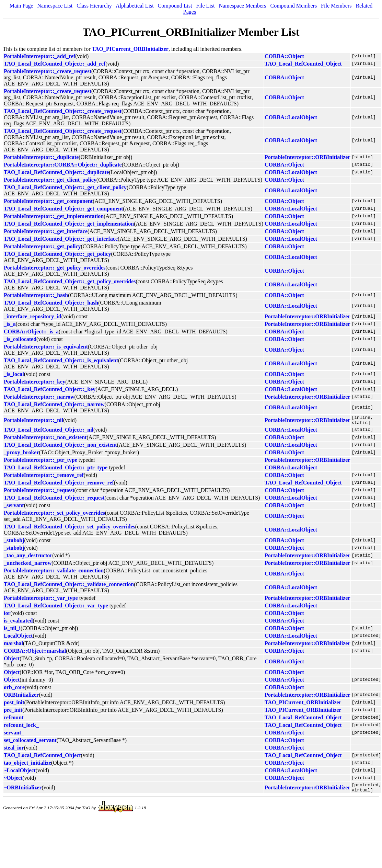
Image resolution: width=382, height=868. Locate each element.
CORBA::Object (284, 56)
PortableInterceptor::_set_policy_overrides (54, 515)
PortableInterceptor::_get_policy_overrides (55, 268)
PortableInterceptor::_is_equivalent (46, 347)
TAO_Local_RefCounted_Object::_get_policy (57, 254)
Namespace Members (242, 6)
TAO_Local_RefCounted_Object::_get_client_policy (65, 187)
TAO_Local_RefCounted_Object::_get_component (63, 209)
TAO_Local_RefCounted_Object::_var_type (56, 608)
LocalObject (18, 638)
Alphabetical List (135, 6)
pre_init (13, 712)
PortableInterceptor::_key (34, 382)
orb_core (14, 689)
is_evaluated (18, 623)
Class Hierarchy (94, 6)
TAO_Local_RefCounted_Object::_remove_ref (59, 485)
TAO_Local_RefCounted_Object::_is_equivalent (61, 360)
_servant (14, 507)
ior (7, 615)
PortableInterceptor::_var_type (41, 600)
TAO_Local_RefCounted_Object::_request (54, 500)
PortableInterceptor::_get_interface (46, 231)
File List (206, 6)
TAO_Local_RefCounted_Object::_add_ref (55, 64)
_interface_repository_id (33, 316)
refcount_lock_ (21, 727)
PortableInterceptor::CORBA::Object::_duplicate (63, 165)
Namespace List (55, 6)
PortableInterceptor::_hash (36, 295)
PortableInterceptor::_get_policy (42, 246)
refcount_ (15, 719)
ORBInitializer (21, 697)
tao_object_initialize (27, 765)
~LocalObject (20, 772)
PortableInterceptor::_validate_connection (54, 573)
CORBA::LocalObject (291, 117)
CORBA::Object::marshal (35, 653)
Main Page (21, 6)
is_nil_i (12, 630)
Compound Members (294, 6)
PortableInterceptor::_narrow (39, 397)
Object (12, 660)
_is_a (10, 324)
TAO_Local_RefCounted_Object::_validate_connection (69, 586)
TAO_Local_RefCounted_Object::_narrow (54, 404)
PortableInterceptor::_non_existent (45, 439)
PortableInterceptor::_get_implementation (54, 216)
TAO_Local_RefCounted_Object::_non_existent (60, 447)
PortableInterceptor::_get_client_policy (50, 180)
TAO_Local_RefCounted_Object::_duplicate (56, 172)
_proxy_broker (21, 454)
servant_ (14, 735)
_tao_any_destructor (28, 557)
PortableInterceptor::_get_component (48, 201)
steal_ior (14, 750)
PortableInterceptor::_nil (33, 421)
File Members (336, 6)
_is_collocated (20, 339)
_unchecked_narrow (28, 565)
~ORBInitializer (23, 791)
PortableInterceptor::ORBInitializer (307, 157)
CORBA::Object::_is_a (31, 332)
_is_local (14, 374)
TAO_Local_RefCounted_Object (303, 64)
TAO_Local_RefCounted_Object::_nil (49, 432)
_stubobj (14, 542)
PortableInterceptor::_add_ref (39, 56)
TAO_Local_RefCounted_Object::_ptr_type (56, 470)
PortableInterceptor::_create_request (48, 71)
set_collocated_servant (30, 742)
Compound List (175, 6)
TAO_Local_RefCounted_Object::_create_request (63, 111)
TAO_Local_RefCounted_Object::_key (50, 389)
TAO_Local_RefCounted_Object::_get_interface (61, 239)
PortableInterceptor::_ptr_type (40, 462)
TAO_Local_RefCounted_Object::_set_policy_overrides (70, 529)
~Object (13, 780)
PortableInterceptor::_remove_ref (44, 477)
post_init (14, 704)
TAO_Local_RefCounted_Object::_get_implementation (69, 224)
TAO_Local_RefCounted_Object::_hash (51, 303)
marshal (13, 645)
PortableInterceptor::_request (39, 492)
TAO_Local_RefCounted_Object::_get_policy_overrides (70, 281)
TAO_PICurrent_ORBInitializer (130, 49)
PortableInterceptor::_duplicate (41, 157)
